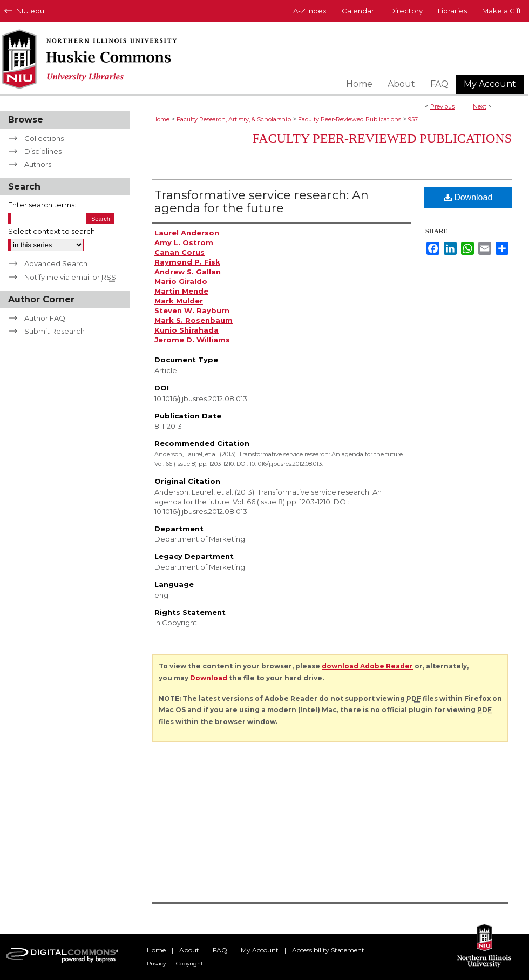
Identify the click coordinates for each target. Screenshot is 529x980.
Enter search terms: (42, 205)
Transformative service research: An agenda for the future (262, 202)
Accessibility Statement (328, 950)
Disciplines (43, 151)
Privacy (156, 964)
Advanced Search (56, 263)
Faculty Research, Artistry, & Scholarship (234, 119)
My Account (260, 950)
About (189, 950)
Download (468, 197)
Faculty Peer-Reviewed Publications (350, 119)
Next (480, 106)
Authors (38, 164)
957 (413, 119)
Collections (44, 138)
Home (161, 119)
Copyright (189, 964)
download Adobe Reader (367, 666)
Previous (442, 106)
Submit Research (55, 331)
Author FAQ (45, 318)
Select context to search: (52, 231)
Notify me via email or (70, 277)
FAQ (220, 950)
